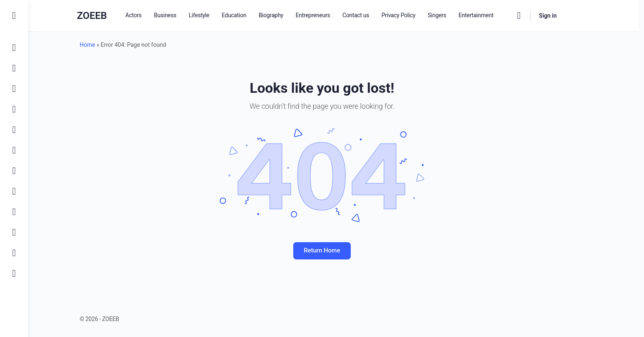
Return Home (336, 250)
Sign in (565, 16)
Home (101, 45)
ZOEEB (109, 16)
